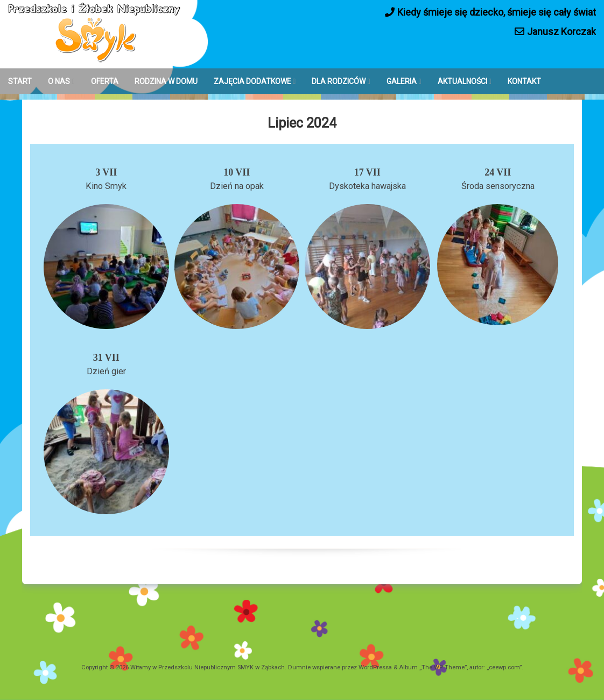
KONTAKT (524, 81)
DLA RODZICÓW (339, 81)
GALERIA (402, 81)
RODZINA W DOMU (166, 81)
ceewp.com (504, 667)
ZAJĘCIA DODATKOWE (252, 81)
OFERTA (105, 81)
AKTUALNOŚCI (462, 81)
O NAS (59, 81)
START (20, 81)
